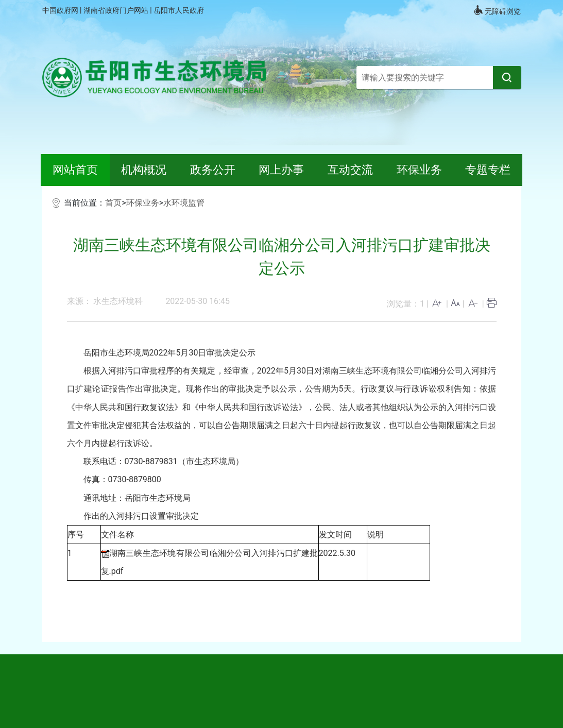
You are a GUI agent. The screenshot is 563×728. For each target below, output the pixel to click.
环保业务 (143, 203)
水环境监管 (184, 203)
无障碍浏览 (497, 10)
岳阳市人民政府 (179, 10)
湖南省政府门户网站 (117, 10)
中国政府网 (61, 10)
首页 (113, 203)
